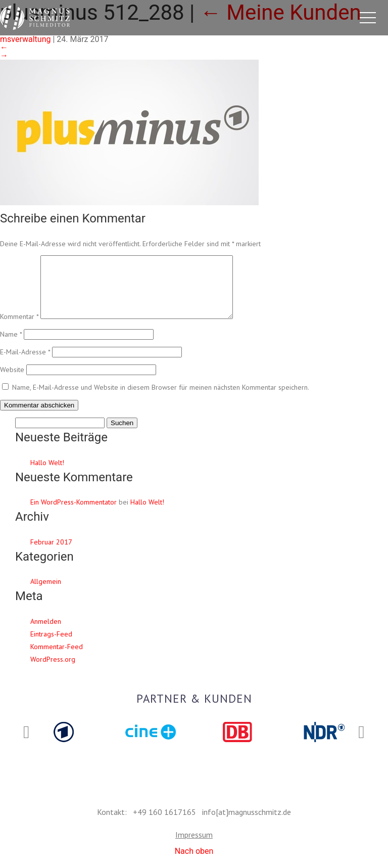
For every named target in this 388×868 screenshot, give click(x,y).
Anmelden (46, 633)
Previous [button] (27, 733)
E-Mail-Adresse (25, 364)
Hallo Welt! (47, 475)
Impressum (194, 835)
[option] (64, 732)
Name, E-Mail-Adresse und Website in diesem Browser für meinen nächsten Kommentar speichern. (161, 399)
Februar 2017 (51, 554)
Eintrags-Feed (51, 646)
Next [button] (361, 733)
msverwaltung (25, 39)
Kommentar (19, 329)
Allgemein (46, 593)
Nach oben (194, 851)
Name (11, 346)
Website (12, 382)
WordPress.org (53, 671)
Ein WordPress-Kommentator (74, 514)
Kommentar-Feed (57, 659)
